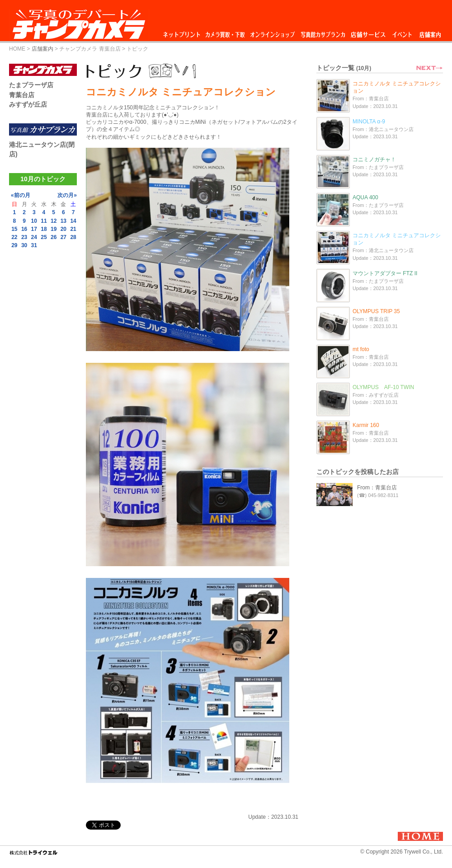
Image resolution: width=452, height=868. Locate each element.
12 (54, 221)
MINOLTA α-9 (369, 122)
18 (44, 229)
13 (64, 221)
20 (64, 229)
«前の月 (21, 195)
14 (73, 221)
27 (64, 237)
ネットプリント (183, 32)
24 (34, 237)
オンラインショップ (272, 32)
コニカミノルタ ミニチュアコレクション (397, 87)
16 (24, 229)
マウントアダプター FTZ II (385, 273)
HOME (17, 49)
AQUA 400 (365, 197)
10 (34, 221)
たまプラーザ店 (31, 85)
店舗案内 (430, 32)
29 (14, 245)
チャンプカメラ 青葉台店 (90, 49)
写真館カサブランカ (323, 32)
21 (73, 229)
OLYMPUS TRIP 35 (376, 311)
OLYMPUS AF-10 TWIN (383, 387)
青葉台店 (22, 95)
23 (24, 237)
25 (44, 237)
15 (14, 229)
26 (54, 237)
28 (73, 237)
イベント (402, 32)
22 (14, 237)
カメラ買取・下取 (226, 32)
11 (44, 221)
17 (34, 229)
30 (24, 245)
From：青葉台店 (377, 488)
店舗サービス (368, 32)
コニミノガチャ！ (374, 160)
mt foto (361, 349)
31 (34, 245)
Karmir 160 (366, 425)
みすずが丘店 (28, 104)
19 (54, 229)
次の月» (67, 195)
